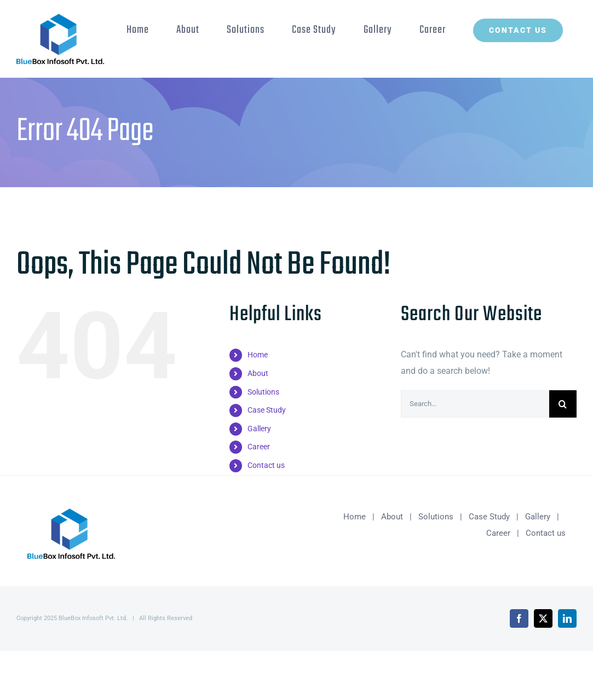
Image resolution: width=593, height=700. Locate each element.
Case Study (267, 410)
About (258, 373)
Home (258, 355)
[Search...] (475, 404)
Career (259, 447)
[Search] (563, 404)
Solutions (263, 392)
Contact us (266, 465)
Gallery (259, 429)
